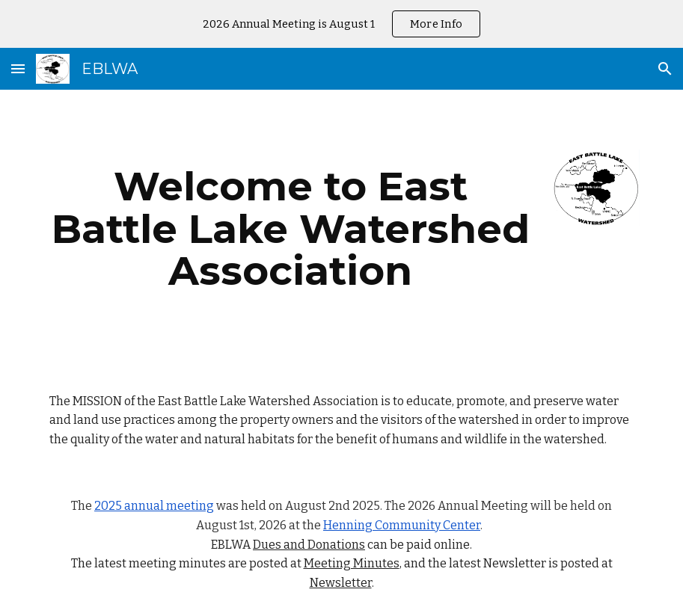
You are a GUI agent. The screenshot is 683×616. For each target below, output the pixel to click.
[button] (18, 68)
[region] (341, 24)
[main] (290, 229)
